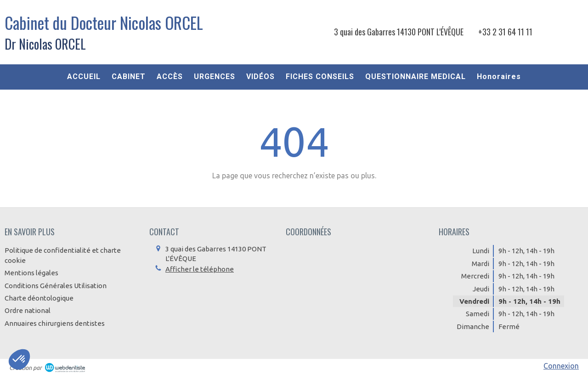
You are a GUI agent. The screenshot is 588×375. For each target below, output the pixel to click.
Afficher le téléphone (200, 269)
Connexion (561, 366)
